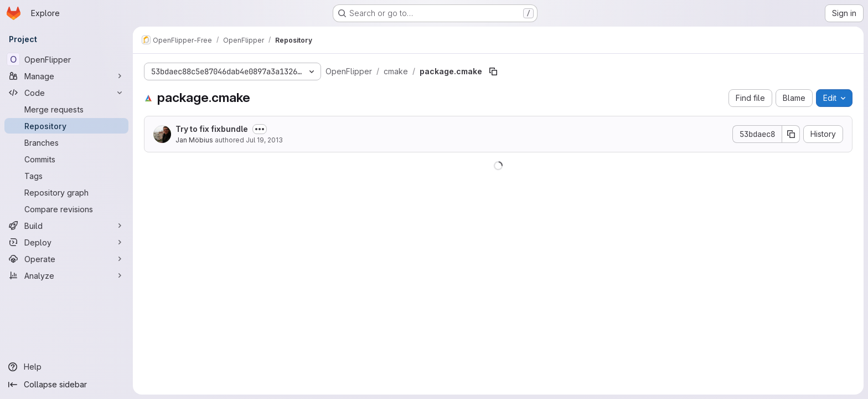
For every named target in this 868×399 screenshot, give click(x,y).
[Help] (66, 367)
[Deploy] (66, 242)
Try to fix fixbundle (212, 129)
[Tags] (66, 176)
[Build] (66, 226)
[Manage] (66, 76)
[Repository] (66, 126)
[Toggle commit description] (260, 129)
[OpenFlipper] (66, 59)
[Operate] (66, 259)
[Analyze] (66, 275)
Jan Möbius (194, 140)
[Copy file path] (493, 71)
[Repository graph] (66, 192)
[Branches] (66, 142)
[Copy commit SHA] (791, 134)
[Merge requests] (66, 109)
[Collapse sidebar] (66, 385)
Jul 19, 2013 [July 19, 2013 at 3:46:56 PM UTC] (264, 140)
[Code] (66, 93)
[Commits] (66, 159)
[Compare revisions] (66, 209)
